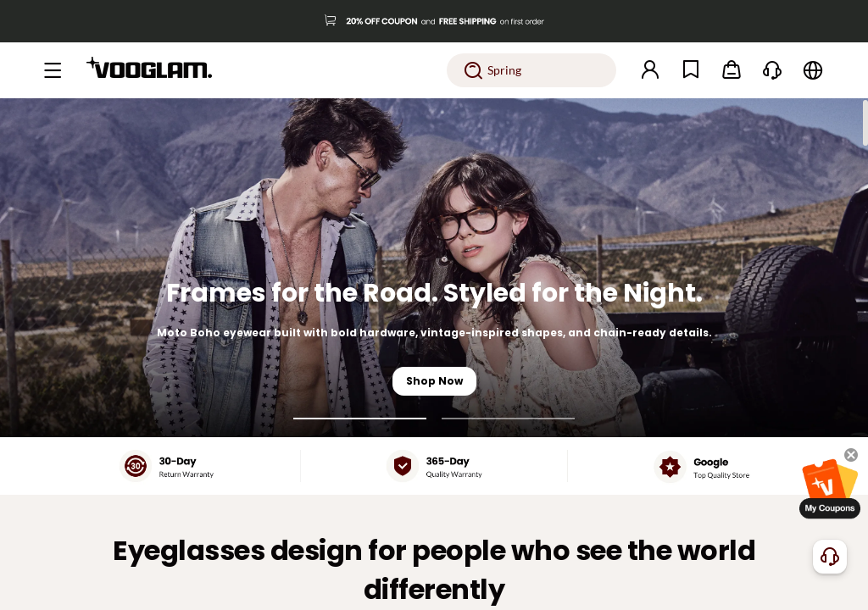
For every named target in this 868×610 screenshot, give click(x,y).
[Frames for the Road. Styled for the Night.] (434, 268)
